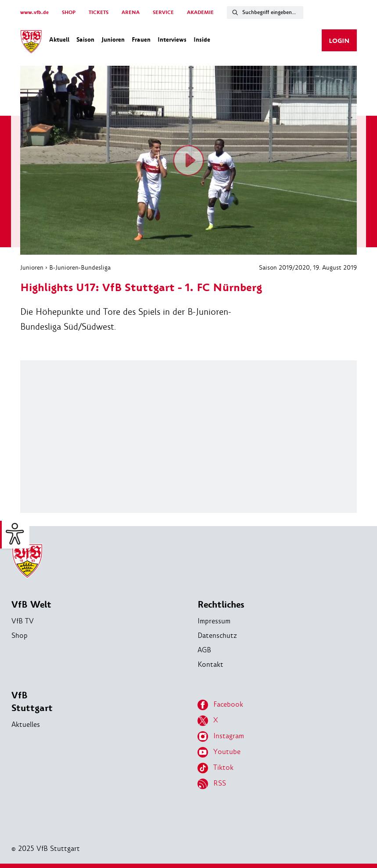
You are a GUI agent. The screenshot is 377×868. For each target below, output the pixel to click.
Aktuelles (26, 724)
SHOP (69, 12)
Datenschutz (217, 635)
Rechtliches (221, 605)
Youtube (219, 752)
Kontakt (210, 664)
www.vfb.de (34, 12)
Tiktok (215, 768)
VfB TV (23, 621)
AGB (204, 650)
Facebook (220, 705)
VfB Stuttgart (32, 702)
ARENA (131, 12)
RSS (212, 784)
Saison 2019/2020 (284, 267)
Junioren (32, 267)
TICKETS (99, 12)
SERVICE (163, 12)
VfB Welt (31, 605)
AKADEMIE (200, 12)
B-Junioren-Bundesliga (80, 267)
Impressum (214, 621)
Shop (20, 635)
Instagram (221, 736)
